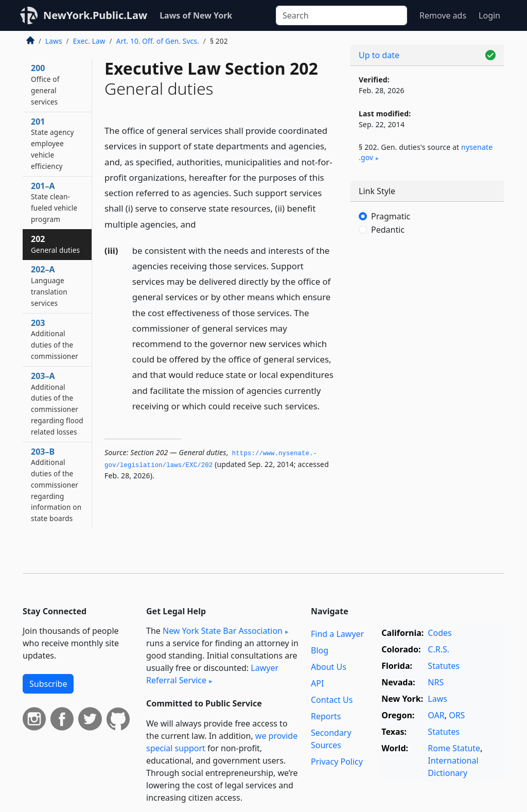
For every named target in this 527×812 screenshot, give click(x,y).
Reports (326, 716)
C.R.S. (438, 649)
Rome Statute (454, 748)
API (317, 683)
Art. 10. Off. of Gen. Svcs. (158, 41)
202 (55, 244)
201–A (54, 202)
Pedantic (388, 230)
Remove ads (443, 15)
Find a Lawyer (337, 634)
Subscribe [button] (48, 684)
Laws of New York (196, 15)
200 (45, 84)
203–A (57, 403)
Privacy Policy (337, 762)
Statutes (444, 666)
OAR (436, 715)
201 (52, 143)
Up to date (379, 55)
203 (55, 339)
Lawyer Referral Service (212, 674)
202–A (49, 286)
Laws (54, 41)
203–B (56, 485)
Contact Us (332, 700)
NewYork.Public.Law (95, 15)
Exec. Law (89, 41)
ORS (457, 715)
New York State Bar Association (223, 631)
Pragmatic (391, 216)
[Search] (341, 15)
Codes (440, 633)
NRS (436, 682)
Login (489, 15)
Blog (320, 650)
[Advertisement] (427, 324)
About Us (329, 667)
